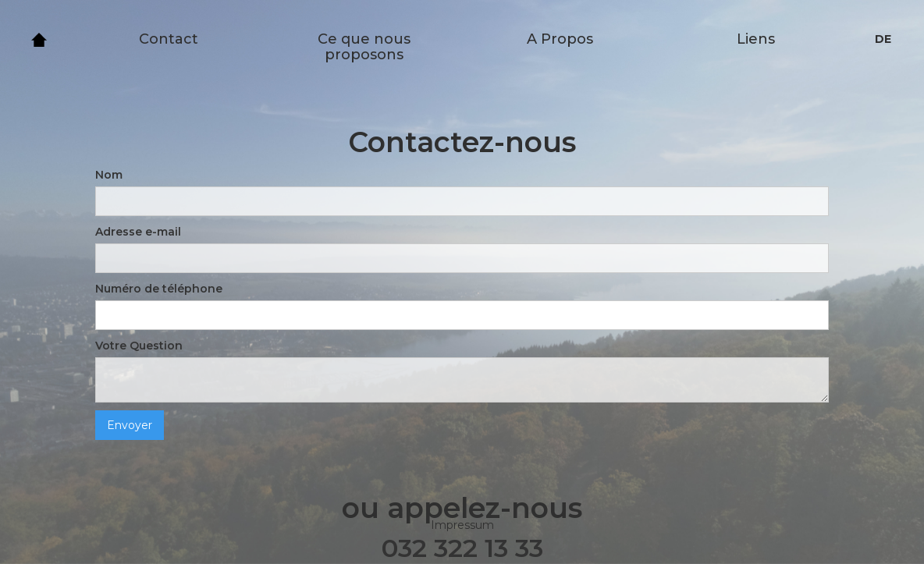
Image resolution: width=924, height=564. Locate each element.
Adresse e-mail (138, 232)
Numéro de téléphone (159, 289)
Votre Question (139, 346)
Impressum (462, 525)
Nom (109, 175)
